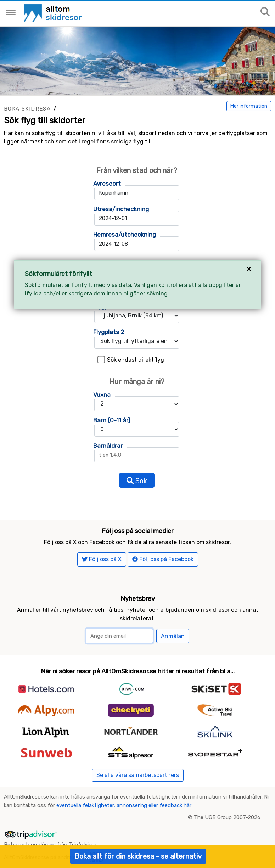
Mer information (249, 106)
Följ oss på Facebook (163, 559)
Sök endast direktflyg (136, 360)
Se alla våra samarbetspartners (138, 775)
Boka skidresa (27, 109)
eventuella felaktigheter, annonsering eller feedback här (124, 805)
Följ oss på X (102, 559)
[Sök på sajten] (265, 12)
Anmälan (173, 636)
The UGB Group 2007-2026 (227, 817)
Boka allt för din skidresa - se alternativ (138, 856)
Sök (137, 481)
